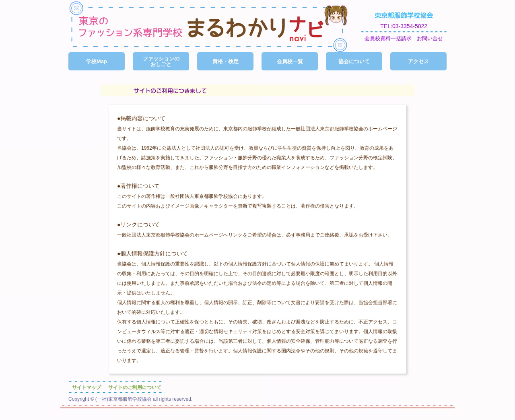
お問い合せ (430, 39)
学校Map (97, 61)
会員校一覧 (290, 61)
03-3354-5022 (410, 26)
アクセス (418, 61)
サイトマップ (87, 387)
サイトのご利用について (135, 387)
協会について (354, 61)
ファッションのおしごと (161, 61)
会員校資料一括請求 (388, 39)
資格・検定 (226, 61)
